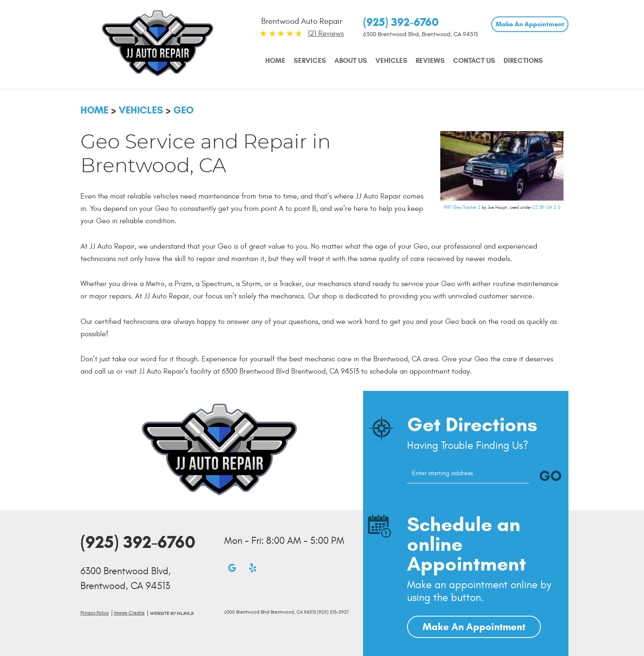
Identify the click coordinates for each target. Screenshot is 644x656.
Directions (523, 61)
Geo (183, 110)
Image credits (129, 613)
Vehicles (391, 61)
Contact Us (474, 61)
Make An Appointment (530, 24)
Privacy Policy (95, 613)
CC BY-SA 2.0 (546, 207)
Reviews (430, 61)
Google (232, 568)
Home (275, 61)
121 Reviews (326, 33)
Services (310, 61)
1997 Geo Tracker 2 (462, 207)
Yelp (253, 568)
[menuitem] (275, 61)
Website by (172, 613)
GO (550, 476)
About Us (351, 61)
